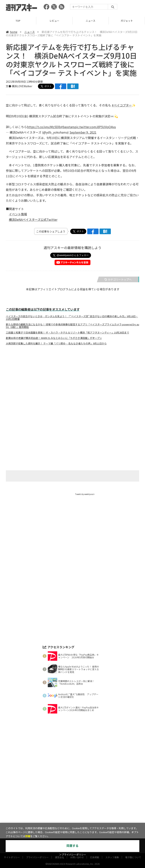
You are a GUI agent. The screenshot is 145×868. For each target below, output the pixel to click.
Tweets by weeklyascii (85, 494)
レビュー (54, 21)
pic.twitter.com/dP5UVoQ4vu (95, 127)
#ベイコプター (122, 105)
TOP (18, 21)
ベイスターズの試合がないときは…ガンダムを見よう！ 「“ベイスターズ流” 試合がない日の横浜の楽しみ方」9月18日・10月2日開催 (72, 318)
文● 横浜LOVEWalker (19, 86)
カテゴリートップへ (118, 279)
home (12, 32)
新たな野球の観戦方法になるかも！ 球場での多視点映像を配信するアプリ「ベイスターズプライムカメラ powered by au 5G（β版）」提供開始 (72, 326)
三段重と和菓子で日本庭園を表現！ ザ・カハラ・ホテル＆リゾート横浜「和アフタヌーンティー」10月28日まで (67, 333)
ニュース (91, 21)
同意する (72, 846)
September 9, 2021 (83, 132)
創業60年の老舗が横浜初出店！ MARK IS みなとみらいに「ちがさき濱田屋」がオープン (54, 338)
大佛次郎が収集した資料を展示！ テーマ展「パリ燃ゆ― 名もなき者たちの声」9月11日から (56, 343)
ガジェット (127, 21)
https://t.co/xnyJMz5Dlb (44, 127)
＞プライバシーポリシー (73, 855)
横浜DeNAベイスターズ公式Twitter (33, 219)
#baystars (68, 127)
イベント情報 (18, 214)
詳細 (28, 836)
